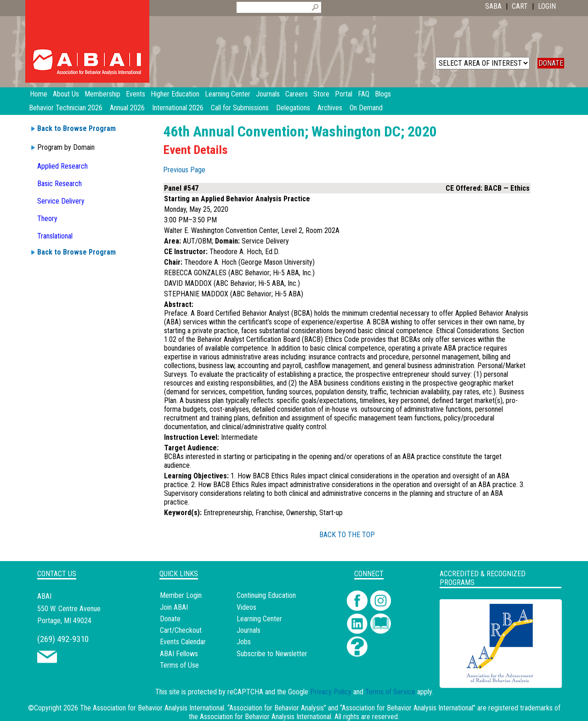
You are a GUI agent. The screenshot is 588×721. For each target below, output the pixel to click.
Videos (246, 607)
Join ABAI (174, 607)
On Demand (366, 108)
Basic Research (59, 184)
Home (39, 94)
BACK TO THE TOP (347, 535)
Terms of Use (179, 665)
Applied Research (62, 166)
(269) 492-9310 (63, 639)
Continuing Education (266, 595)
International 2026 (178, 108)
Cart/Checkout (181, 630)
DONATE (551, 63)
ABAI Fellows (179, 654)
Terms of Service (390, 692)
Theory (47, 219)
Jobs (244, 642)
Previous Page (184, 170)
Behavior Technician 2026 (66, 108)
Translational (55, 236)
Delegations (293, 108)
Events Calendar (183, 642)
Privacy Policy (331, 692)
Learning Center (259, 619)
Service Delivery (61, 201)
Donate (170, 619)
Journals (249, 630)
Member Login (181, 595)
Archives (330, 108)
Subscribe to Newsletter (272, 654)
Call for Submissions (240, 108)
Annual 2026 (127, 108)
